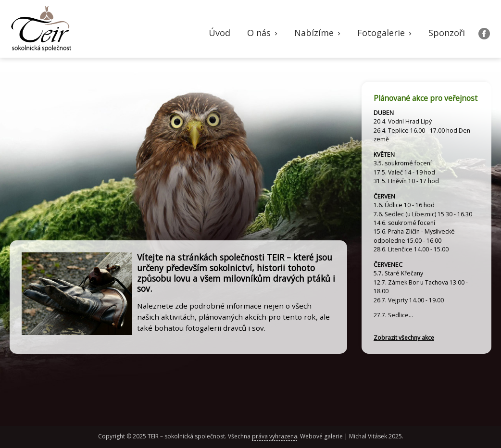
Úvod (219, 33)
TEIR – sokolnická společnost (186, 436)
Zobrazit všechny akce (404, 338)
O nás (263, 33)
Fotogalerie (385, 33)
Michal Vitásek (368, 436)
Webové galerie (321, 436)
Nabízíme (318, 33)
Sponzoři (447, 33)
